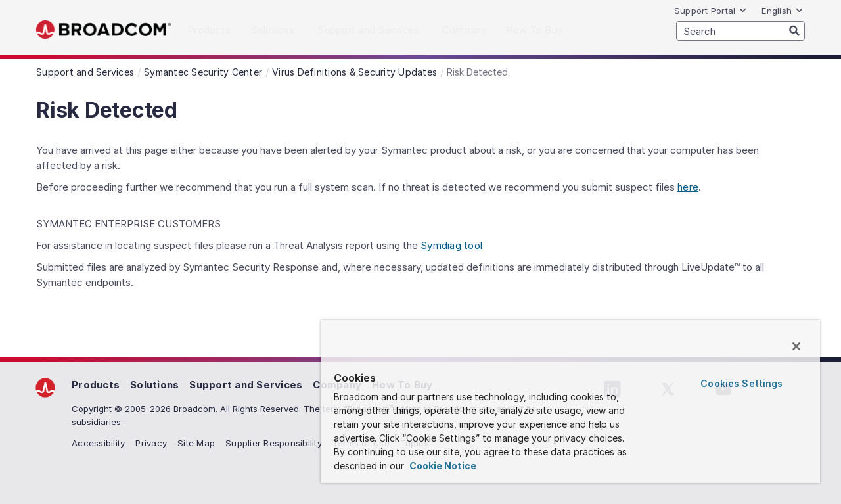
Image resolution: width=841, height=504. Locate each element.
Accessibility (98, 443)
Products (96, 385)
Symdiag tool (451, 245)
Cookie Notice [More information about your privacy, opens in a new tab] (442, 466)
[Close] (796, 346)
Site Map (196, 443)
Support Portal (711, 11)
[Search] (794, 30)
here (688, 187)
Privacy (151, 443)
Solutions (154, 385)
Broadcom (103, 30)
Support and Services (246, 385)
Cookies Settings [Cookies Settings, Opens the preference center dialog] (741, 383)
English (783, 11)
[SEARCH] (740, 31)
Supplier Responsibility (274, 443)
